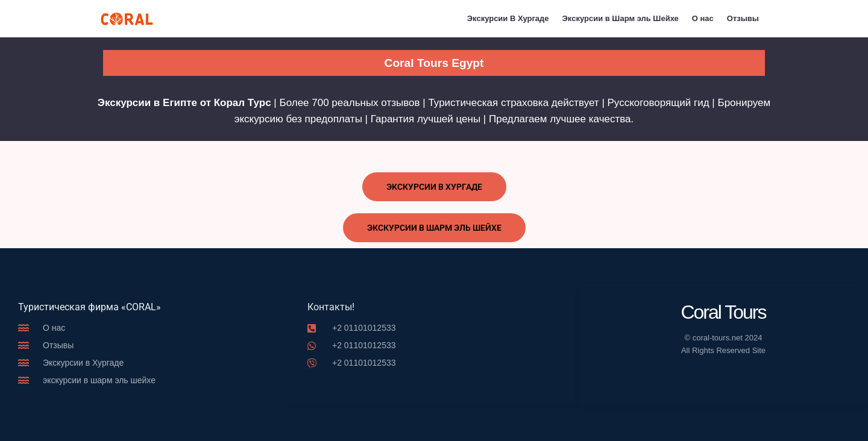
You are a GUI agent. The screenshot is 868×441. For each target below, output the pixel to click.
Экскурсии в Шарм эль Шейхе (621, 18)
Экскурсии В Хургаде (508, 18)
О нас (703, 18)
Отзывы (743, 18)
